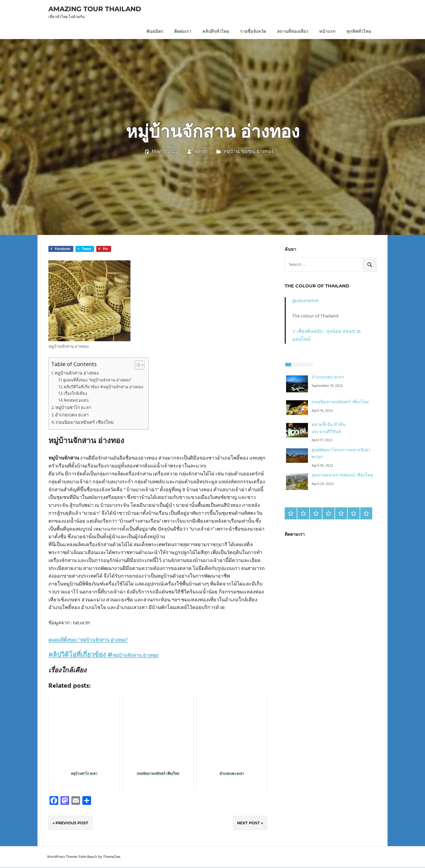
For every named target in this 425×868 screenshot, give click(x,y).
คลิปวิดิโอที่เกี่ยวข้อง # (103, 655)
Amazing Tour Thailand (95, 9)
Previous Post (72, 823)
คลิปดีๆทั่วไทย (216, 32)
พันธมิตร (155, 32)
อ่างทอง (265, 151)
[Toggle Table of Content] (137, 365)
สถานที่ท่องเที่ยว (293, 32)
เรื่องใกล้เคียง (75, 394)
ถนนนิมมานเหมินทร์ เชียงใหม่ (85, 423)
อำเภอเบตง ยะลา (72, 415)
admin (201, 151)
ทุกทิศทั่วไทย (359, 32)
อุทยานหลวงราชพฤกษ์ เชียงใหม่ (342, 475)
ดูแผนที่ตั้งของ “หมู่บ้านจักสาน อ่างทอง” (97, 380)
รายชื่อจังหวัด (253, 32)
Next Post (248, 823)
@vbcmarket (305, 301)
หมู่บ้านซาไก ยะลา (73, 408)
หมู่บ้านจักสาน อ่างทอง (77, 373)
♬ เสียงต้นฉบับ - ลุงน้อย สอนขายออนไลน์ (327, 336)
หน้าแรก (327, 32)
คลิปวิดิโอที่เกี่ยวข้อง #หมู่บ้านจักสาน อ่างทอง (103, 387)
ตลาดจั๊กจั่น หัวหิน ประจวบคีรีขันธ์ (328, 428)
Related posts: (77, 401)
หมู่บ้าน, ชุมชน (239, 151)
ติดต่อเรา (183, 32)
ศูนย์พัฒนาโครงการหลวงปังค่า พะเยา (341, 454)
